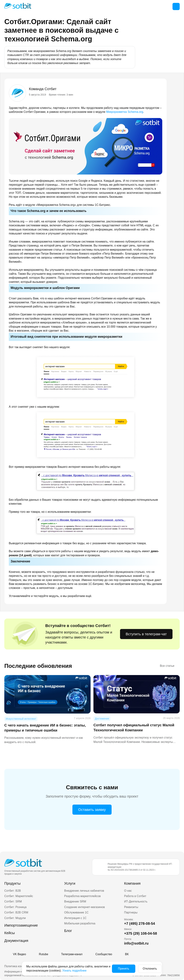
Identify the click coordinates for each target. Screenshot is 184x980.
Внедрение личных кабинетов (84, 891)
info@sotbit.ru (136, 943)
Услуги (70, 883)
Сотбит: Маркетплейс (19, 896)
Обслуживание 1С (76, 912)
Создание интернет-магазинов (84, 907)
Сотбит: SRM (13, 901)
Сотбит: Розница (15, 907)
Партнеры (131, 912)
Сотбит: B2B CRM (16, 912)
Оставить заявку (92, 810)
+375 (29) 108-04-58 (141, 933)
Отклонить (146, 969)
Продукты (12, 883)
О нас (128, 891)
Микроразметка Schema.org (125, 112)
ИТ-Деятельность (136, 901)
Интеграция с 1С (75, 918)
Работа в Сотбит (135, 896)
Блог (68, 931)
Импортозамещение (21, 925)
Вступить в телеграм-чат (146, 634)
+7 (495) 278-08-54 (140, 924)
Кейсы (10, 933)
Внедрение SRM (75, 901)
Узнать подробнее (91, 971)
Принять (120, 969)
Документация (16, 941)
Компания (132, 883)
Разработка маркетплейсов (82, 896)
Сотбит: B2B (13, 891)
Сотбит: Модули (15, 918)
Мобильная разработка (80, 923)
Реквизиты (131, 907)
